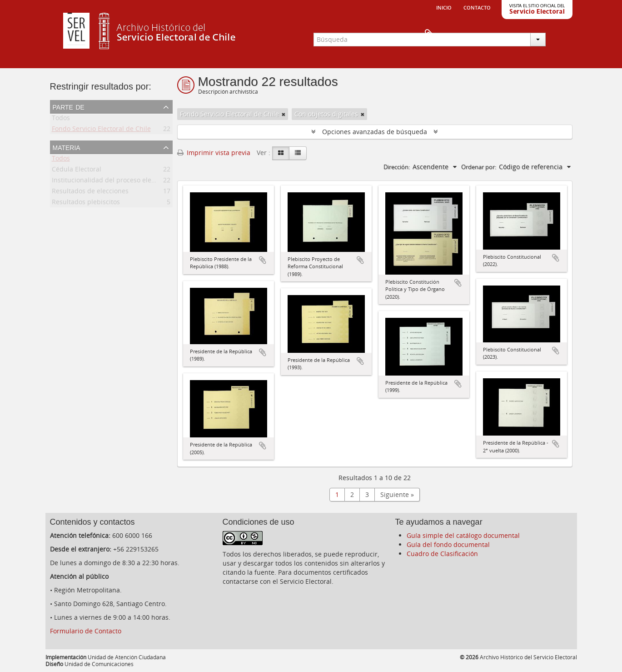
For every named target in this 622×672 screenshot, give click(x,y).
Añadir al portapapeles (263, 260)
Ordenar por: (479, 167)
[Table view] (298, 153)
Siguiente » (397, 494)
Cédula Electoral (77, 171)
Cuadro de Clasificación (442, 554)
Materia (67, 147)
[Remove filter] (284, 114)
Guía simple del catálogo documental (463, 535)
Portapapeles (557, 35)
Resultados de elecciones (90, 193)
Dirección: (397, 167)
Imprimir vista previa (214, 153)
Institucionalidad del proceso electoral (110, 182)
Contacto (477, 7)
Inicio (444, 7)
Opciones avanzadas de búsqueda (375, 132)
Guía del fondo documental (448, 544)
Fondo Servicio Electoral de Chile (101, 130)
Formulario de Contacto (86, 631)
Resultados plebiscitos (86, 203)
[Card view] (281, 153)
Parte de (69, 106)
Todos (61, 119)
